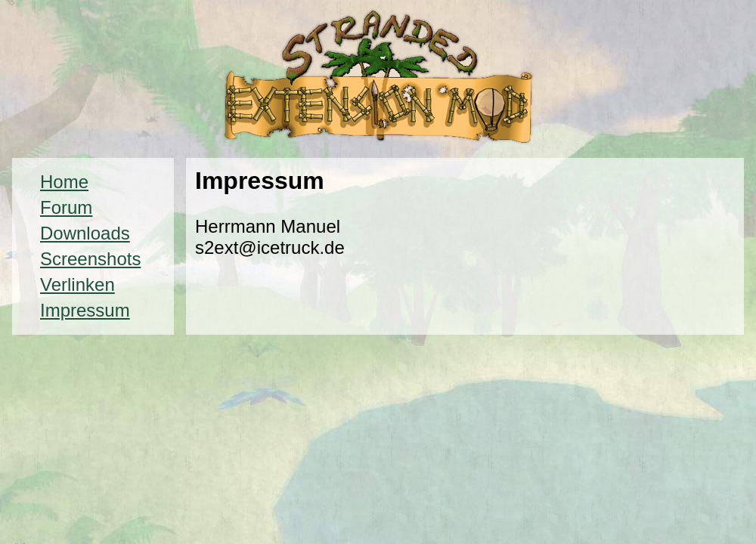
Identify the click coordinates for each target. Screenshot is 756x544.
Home (64, 182)
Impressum (85, 310)
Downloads (85, 233)
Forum (66, 207)
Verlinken (77, 284)
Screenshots (90, 259)
